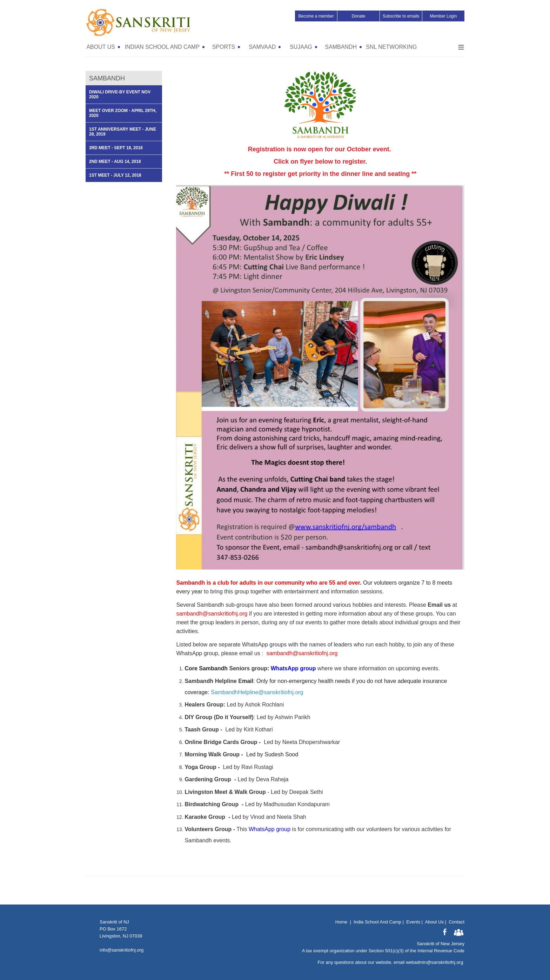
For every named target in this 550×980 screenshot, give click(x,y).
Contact (457, 922)
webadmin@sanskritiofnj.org (435, 962)
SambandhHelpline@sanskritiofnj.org (257, 692)
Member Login (444, 16)
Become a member (316, 16)
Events (413, 922)
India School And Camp (377, 922)
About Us (434, 922)
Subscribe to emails (401, 16)
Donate (359, 16)
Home (341, 922)
